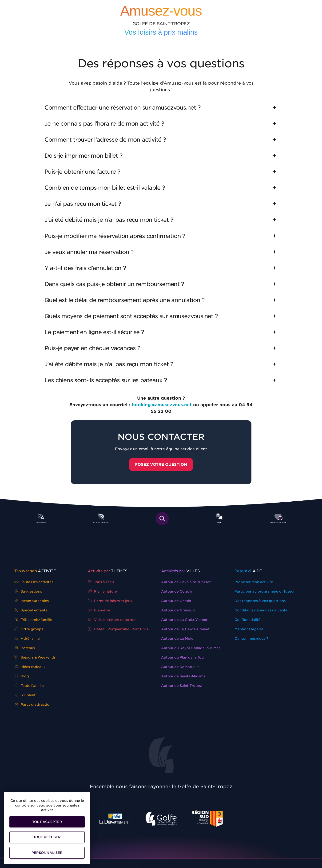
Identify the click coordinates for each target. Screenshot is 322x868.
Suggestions (28, 591)
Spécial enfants (31, 610)
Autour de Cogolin (177, 591)
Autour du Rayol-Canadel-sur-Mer (191, 648)
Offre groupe (29, 629)
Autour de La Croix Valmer (184, 620)
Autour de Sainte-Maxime (183, 676)
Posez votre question (161, 465)
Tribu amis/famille (33, 620)
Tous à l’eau (101, 582)
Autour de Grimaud (178, 610)
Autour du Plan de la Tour (183, 657)
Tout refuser (47, 837)
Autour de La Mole (177, 639)
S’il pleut (25, 695)
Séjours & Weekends (35, 657)
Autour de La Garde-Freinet (185, 629)
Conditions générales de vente (261, 610)
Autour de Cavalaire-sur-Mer (186, 582)
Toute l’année (29, 686)
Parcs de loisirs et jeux (110, 601)
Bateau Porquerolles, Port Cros (118, 629)
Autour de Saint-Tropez (181, 686)
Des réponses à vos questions (260, 601)
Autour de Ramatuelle (180, 667)
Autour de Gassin (176, 601)
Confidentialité (247, 620)
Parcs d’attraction (33, 704)
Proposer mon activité (254, 582)
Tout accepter (47, 822)
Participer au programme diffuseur (265, 591)
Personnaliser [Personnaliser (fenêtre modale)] (47, 853)
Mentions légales (249, 629)
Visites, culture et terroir (112, 620)
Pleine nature (102, 591)
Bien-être (99, 610)
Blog (22, 676)
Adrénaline (27, 639)
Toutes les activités (34, 582)
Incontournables (32, 601)
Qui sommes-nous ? (251, 639)
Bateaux (25, 648)
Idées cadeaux (30, 667)
